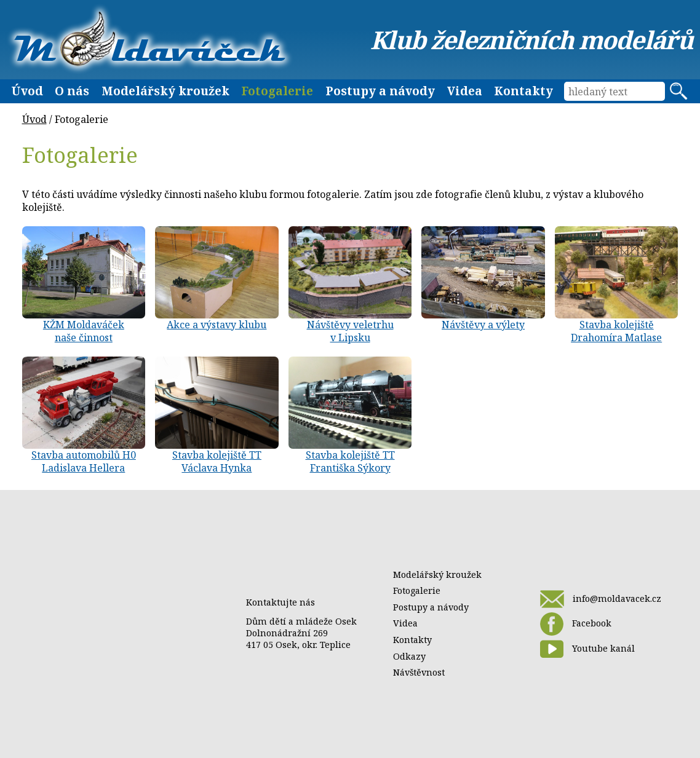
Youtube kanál (587, 649)
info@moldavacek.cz (601, 599)
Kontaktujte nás (280, 602)
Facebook (576, 624)
